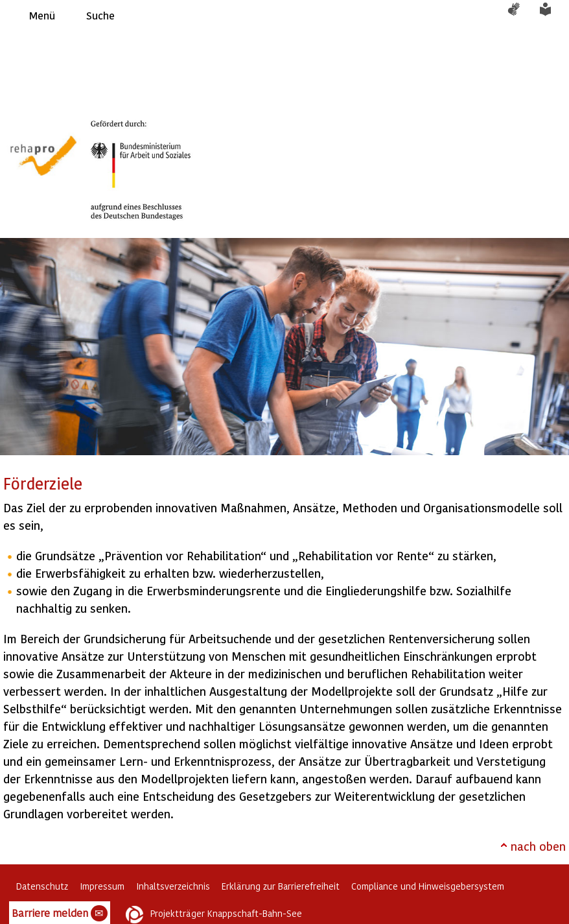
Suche (100, 15)
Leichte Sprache (553, 16)
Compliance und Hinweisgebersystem (428, 886)
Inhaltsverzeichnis (173, 886)
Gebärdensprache (520, 16)
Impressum (102, 886)
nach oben (538, 846)
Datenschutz (42, 886)
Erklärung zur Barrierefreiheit (281, 886)
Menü (42, 15)
